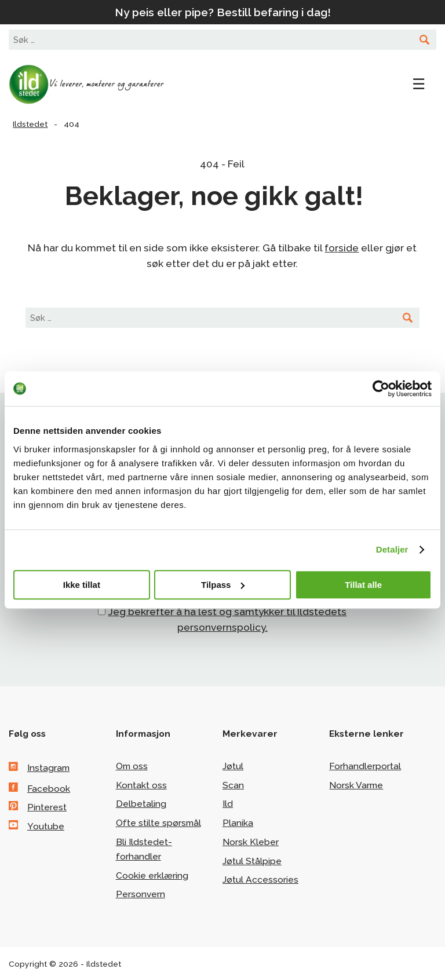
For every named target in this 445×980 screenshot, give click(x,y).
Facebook (49, 789)
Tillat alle (363, 585)
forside (342, 248)
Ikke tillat (82, 585)
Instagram (48, 768)
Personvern (141, 894)
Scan (233, 785)
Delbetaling (141, 804)
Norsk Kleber (251, 842)
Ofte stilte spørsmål (158, 823)
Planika (238, 823)
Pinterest (47, 807)
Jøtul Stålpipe (252, 861)
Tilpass (223, 585)
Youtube (46, 826)
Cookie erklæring (152, 875)
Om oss (132, 766)
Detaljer (392, 549)
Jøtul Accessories (260, 880)
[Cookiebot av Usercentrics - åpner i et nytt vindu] (381, 389)
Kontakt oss (141, 785)
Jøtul (233, 766)
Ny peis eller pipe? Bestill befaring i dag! (223, 12)
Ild (228, 804)
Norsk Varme (356, 785)
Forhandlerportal (365, 766)
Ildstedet (96, 85)
